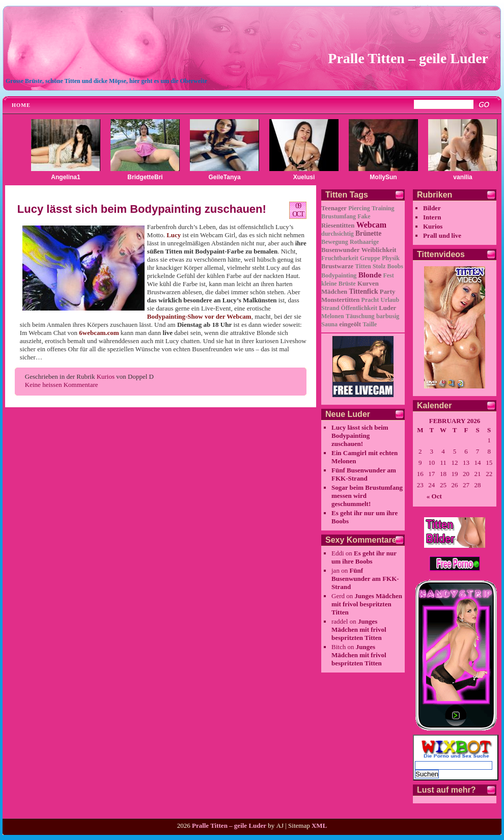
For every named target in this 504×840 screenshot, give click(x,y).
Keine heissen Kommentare (62, 385)
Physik (391, 258)
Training (383, 208)
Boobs (395, 266)
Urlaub (390, 300)
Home (21, 105)
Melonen (333, 316)
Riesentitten (338, 226)
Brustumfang (339, 216)
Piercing (359, 208)
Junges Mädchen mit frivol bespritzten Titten (367, 604)
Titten (363, 266)
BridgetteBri (145, 177)
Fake (364, 216)
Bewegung (335, 242)
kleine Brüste (339, 284)
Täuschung (360, 316)
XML (319, 825)
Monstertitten (340, 300)
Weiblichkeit (379, 250)
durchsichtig (338, 234)
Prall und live (442, 235)
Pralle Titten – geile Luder (408, 58)
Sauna (329, 324)
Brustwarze (337, 266)
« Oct (434, 496)
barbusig (388, 316)
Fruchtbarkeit (340, 258)
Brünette (368, 233)
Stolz (379, 266)
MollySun (383, 177)
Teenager (334, 208)
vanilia (463, 177)
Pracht (370, 300)
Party (388, 292)
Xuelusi (304, 177)
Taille (370, 324)
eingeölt (350, 324)
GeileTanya (224, 177)
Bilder (432, 208)
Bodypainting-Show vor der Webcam (199, 316)
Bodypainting (339, 275)
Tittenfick (363, 291)
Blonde (370, 275)
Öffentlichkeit (359, 308)
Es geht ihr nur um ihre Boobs (364, 557)
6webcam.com (99, 333)
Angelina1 (65, 177)
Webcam (372, 225)
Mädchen (334, 292)
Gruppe (370, 258)
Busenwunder (340, 250)
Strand (330, 308)
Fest (388, 275)
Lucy (174, 235)
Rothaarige (364, 242)
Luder (387, 308)
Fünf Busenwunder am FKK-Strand (364, 474)
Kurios (106, 376)
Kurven (368, 284)
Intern (432, 217)
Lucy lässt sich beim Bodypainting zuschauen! (142, 209)
